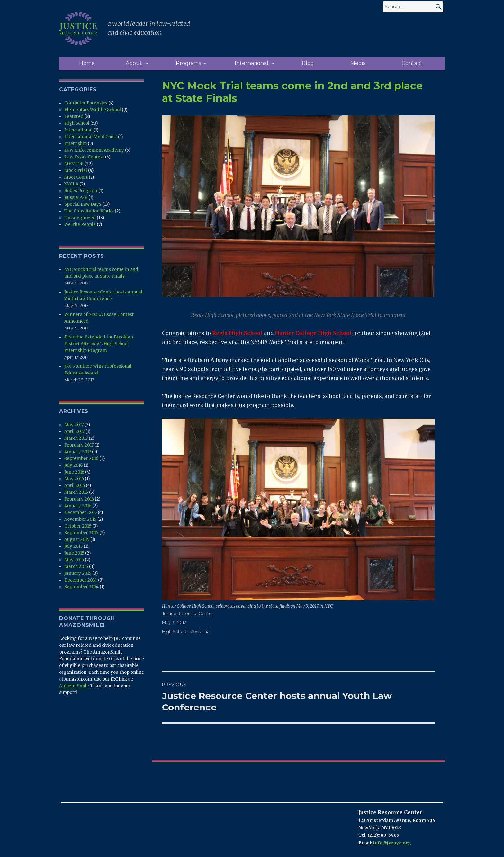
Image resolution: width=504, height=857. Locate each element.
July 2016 (73, 465)
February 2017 (79, 445)
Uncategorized (80, 218)
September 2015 (81, 533)
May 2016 (74, 479)
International (252, 63)
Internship (76, 144)
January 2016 (78, 506)
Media (358, 63)
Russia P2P (76, 198)
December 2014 (81, 580)
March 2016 (76, 492)
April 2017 (74, 432)
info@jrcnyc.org (392, 843)
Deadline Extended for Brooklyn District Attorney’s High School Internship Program (99, 344)
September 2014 (81, 587)
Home (87, 63)
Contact (412, 63)
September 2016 (81, 459)
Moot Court (76, 177)
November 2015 (80, 519)
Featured (74, 117)
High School (175, 631)
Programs (188, 63)
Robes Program (81, 191)
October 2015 (78, 526)
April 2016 (75, 486)
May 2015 (74, 560)
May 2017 (74, 425)
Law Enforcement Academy (94, 150)
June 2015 (74, 553)
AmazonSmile (74, 686)
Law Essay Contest (84, 157)
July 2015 (73, 546)
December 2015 (81, 513)
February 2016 (79, 499)
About (134, 63)
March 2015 (76, 567)
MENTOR (74, 164)
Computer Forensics (86, 103)
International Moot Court (91, 137)
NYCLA (71, 184)
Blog (308, 63)
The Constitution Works (89, 211)
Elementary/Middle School (93, 110)
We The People (80, 225)
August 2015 (77, 540)
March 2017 (76, 438)
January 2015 (78, 573)
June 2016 (74, 472)
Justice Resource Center (188, 613)
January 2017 (78, 452)
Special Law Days (83, 204)
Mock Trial (200, 631)
